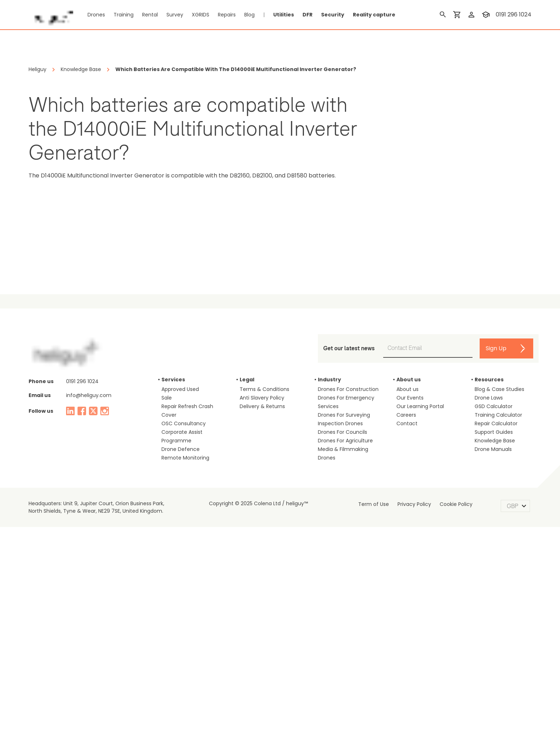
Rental (150, 15)
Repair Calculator (496, 644)
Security (333, 15)
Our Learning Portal (420, 627)
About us (407, 610)
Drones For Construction (348, 610)
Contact (407, 644)
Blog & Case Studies (499, 610)
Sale (167, 619)
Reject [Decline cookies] (411, 728)
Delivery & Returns (262, 627)
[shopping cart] (457, 15)
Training (124, 15)
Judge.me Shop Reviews (416, 386)
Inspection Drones (340, 644)
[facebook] (82, 632)
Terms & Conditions (264, 610)
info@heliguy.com (89, 616)
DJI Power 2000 (238, 386)
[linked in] (70, 632)
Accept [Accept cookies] (451, 728)
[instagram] (105, 632)
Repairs (227, 15)
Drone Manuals (493, 670)
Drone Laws (489, 619)
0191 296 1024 (82, 602)
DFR (307, 15)
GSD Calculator (494, 627)
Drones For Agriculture (345, 662)
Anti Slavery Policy (262, 619)
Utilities (284, 15)
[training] (486, 15)
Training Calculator (498, 636)
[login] (471, 15)
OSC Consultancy (184, 644)
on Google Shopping (506, 315)
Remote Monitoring (185, 679)
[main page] (51, 15)
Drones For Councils (342, 653)
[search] (443, 15)
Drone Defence (181, 670)
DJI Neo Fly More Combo (83, 386)
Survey (175, 15)
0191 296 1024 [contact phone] (514, 14)
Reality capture (374, 15)
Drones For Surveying (344, 636)
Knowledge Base (495, 662)
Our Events (410, 619)
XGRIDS (201, 15)
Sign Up (496, 569)
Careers (406, 636)
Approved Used (180, 610)
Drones (96, 15)
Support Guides (494, 653)
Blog (249, 15)
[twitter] (93, 632)
